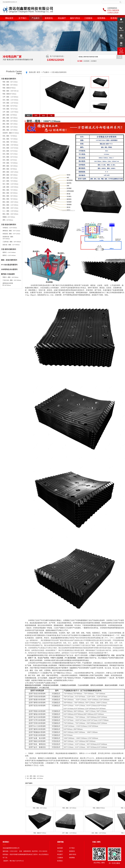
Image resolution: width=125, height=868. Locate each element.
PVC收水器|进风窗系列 (9, 265)
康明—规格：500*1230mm (10, 178)
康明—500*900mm (8, 220)
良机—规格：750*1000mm (10, 139)
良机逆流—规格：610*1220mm (11, 234)
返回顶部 (60, 848)
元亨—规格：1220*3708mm (10, 112)
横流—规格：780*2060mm (10, 199)
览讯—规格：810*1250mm (10, 154)
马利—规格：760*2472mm (10, 109)
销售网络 (101, 18)
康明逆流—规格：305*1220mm (11, 231)
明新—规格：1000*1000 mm (11, 91)
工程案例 (88, 18)
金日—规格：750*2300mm (10, 181)
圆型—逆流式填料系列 (9, 260)
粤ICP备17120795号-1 (16, 861)
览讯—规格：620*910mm (10, 160)
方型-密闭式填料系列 (9, 249)
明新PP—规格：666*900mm (10, 277)
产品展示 (36, 18)
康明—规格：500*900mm (10, 169)
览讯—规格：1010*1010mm (10, 148)
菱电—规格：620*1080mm (10, 121)
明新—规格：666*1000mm (10, 85)
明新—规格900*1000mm (9, 94)
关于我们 (22, 18)
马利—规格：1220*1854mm (10, 103)
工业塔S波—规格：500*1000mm (12, 242)
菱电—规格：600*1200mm (10, 124)
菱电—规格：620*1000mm (10, 130)
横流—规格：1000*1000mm (10, 214)
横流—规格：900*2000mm (10, 193)
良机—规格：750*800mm (10, 136)
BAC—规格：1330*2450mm (10, 211)
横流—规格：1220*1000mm (10, 205)
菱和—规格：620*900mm (10, 115)
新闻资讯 (49, 18)
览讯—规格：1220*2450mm (10, 100)
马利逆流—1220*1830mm (10, 228)
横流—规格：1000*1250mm (10, 208)
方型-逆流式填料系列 (9, 225)
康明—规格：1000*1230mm (10, 172)
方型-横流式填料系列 (9, 79)
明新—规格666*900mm (9, 88)
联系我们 (115, 18)
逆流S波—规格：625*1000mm (11, 245)
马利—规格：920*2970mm (10, 106)
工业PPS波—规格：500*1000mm (12, 280)
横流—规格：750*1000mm (10, 190)
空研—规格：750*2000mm (10, 163)
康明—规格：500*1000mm (10, 166)
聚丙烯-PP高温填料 (8, 274)
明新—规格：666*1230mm (10, 82)
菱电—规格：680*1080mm (10, 118)
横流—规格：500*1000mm (10, 196)
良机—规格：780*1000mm (10, 142)
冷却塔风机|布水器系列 (9, 269)
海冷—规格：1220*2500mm (10, 184)
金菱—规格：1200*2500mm (10, 187)
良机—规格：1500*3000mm (10, 145)
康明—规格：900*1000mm (10, 175)
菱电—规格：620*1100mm (10, 127)
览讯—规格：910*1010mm (10, 151)
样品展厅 (62, 18)
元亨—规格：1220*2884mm (10, 97)
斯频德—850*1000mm (9, 217)
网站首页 (9, 18)
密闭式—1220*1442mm (9, 255)
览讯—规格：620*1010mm (10, 157)
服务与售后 (75, 18)
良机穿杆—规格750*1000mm (11, 133)
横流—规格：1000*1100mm (10, 202)
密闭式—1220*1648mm (9, 252)
